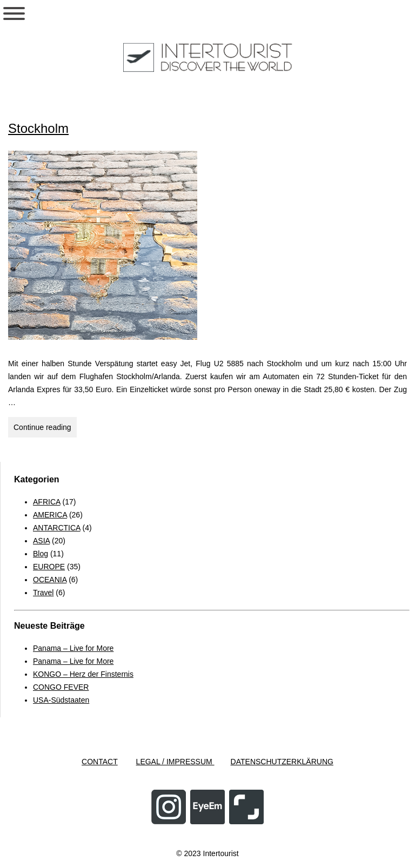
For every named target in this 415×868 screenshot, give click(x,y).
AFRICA (47, 502)
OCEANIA (50, 580)
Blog (41, 554)
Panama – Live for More (73, 648)
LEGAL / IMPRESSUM (175, 762)
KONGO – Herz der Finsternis (83, 674)
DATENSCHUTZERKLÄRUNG (282, 762)
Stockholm (38, 128)
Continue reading (45, 426)
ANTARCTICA (57, 528)
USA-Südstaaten (61, 700)
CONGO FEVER (61, 687)
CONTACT (100, 762)
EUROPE (49, 567)
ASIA (41, 541)
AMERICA (50, 515)
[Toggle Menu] (14, 14)
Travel (43, 593)
